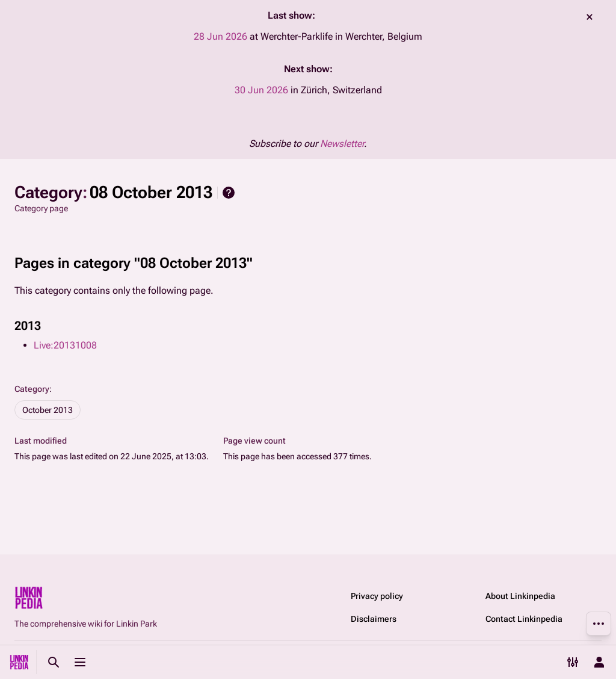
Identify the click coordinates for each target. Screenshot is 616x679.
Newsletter (342, 144)
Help (229, 193)
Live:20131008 (65, 345)
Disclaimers (374, 619)
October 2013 (48, 410)
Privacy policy (377, 596)
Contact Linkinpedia (524, 619)
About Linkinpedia (520, 596)
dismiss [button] (590, 17)
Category (32, 389)
